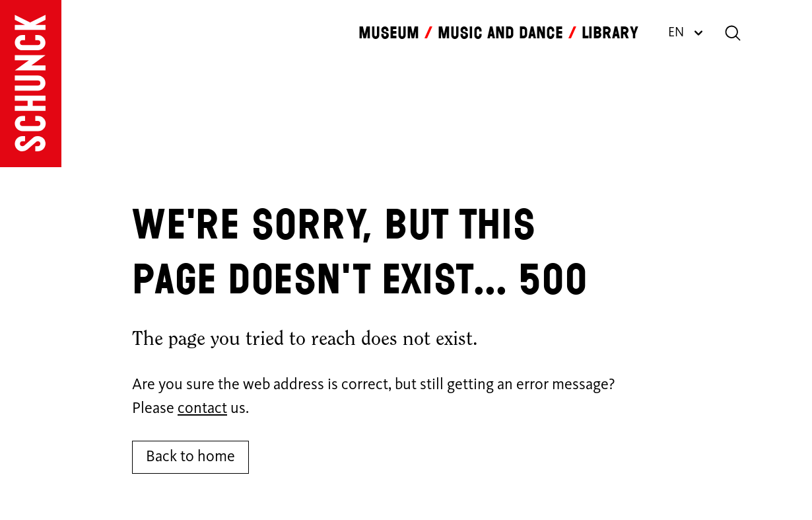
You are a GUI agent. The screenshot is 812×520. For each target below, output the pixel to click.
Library (610, 33)
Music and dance (500, 33)
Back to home (190, 457)
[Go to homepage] (31, 84)
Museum (389, 33)
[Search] (733, 33)
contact (202, 409)
